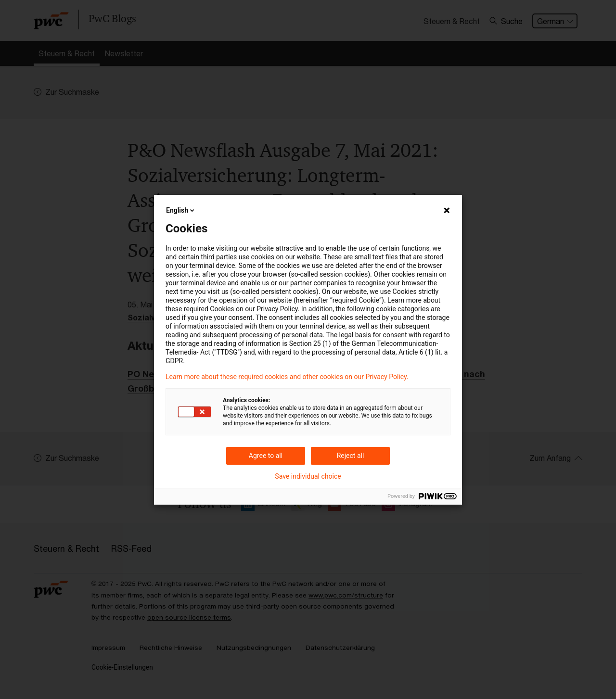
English (181, 210)
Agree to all (266, 456)
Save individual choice (308, 476)
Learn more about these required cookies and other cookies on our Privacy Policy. (287, 377)
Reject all (351, 456)
